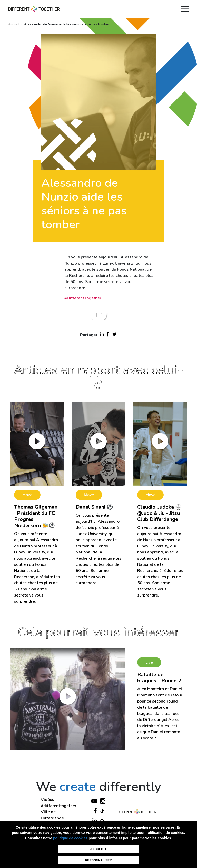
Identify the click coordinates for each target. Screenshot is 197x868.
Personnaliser (98, 860)
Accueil (14, 24)
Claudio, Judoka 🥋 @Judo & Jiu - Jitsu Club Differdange (159, 513)
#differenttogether (59, 806)
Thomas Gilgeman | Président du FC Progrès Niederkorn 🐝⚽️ (36, 516)
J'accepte (99, 849)
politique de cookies (70, 838)
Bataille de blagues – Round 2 (159, 678)
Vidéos (47, 800)
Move (27, 495)
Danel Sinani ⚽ (94, 507)
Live (149, 662)
